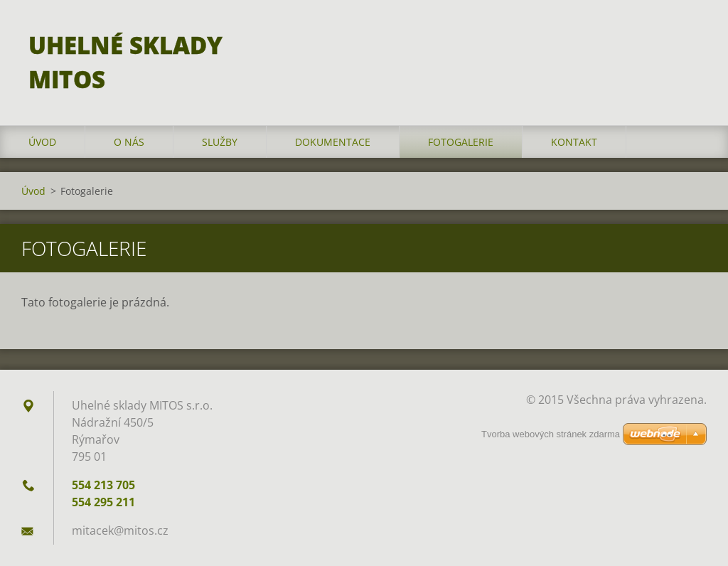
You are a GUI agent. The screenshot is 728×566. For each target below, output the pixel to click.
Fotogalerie (461, 142)
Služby (220, 142)
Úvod (42, 142)
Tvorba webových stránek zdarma (551, 434)
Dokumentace (333, 142)
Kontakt (574, 142)
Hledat (691, 41)
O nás (129, 142)
